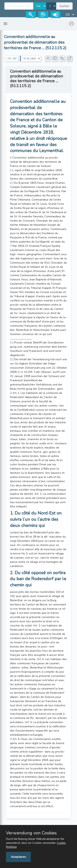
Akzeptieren (18, 857)
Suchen (64, 6)
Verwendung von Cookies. (32, 833)
